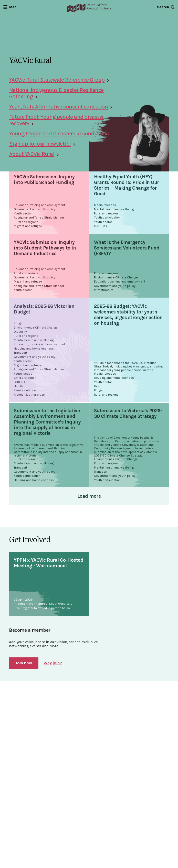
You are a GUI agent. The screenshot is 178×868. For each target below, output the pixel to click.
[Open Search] (166, 7)
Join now (24, 663)
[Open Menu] (11, 7)
